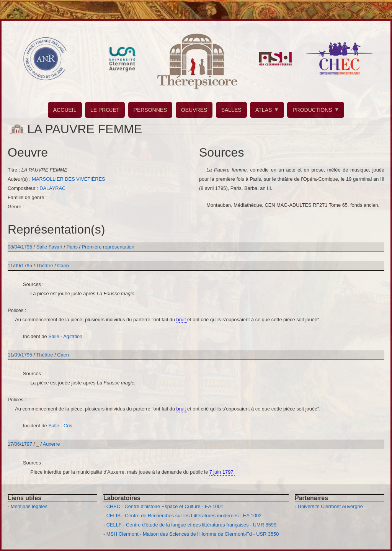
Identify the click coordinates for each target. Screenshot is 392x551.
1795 (27, 247)
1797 (27, 444)
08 (10, 247)
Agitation (73, 336)
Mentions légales (29, 506)
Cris (68, 426)
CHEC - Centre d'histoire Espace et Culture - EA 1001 (165, 506)
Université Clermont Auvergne (330, 506)
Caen (63, 266)
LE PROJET (105, 110)
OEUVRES (194, 110)
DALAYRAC (52, 188)
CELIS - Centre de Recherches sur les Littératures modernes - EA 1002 (184, 516)
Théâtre (45, 266)
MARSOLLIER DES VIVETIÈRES (68, 179)
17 (10, 444)
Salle (54, 336)
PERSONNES (150, 110)
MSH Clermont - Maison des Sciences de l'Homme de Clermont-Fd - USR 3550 (193, 534)
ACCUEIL (65, 110)
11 (10, 266)
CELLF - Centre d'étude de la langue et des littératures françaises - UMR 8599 (191, 525)
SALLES (231, 110)
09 (17, 266)
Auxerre (51, 444)
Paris (72, 247)
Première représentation (108, 247)
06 (17, 444)
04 (17, 247)
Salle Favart (50, 247)
